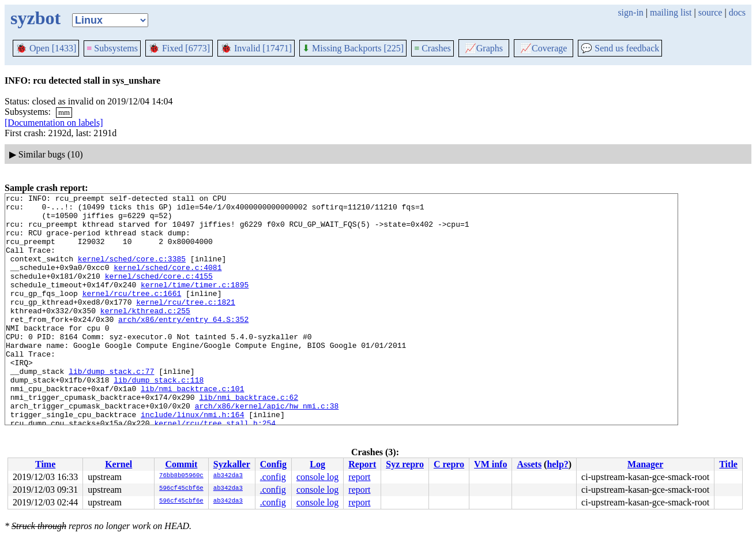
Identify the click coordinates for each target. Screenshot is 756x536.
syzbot (35, 18)
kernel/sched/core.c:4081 (168, 283)
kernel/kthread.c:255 (145, 335)
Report (362, 464)
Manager (645, 464)
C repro (449, 464)
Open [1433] (46, 48)
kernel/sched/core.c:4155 (159, 293)
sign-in (630, 12)
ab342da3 (228, 476)
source (710, 12)
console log (317, 477)
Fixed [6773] (179, 48)
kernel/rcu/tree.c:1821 (186, 324)
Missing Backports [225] (353, 48)
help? (557, 464)
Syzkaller (232, 464)
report (359, 477)
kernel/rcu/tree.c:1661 (132, 314)
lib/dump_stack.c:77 (111, 407)
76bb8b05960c (181, 476)
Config (273, 464)
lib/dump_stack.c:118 (159, 418)
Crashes (432, 48)
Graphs (484, 48)
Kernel (119, 464)
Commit (181, 464)
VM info (490, 464)
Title (728, 464)
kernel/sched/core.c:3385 (132, 272)
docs (737, 12)
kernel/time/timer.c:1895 (195, 303)
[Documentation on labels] (54, 123)
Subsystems (112, 48)
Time (45, 464)
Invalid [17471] (256, 48)
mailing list (671, 12)
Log (317, 464)
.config (273, 477)
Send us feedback (620, 48)
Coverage (544, 48)
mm (64, 112)
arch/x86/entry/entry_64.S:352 (183, 345)
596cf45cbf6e (181, 489)
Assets (529, 464)
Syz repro (405, 464)
